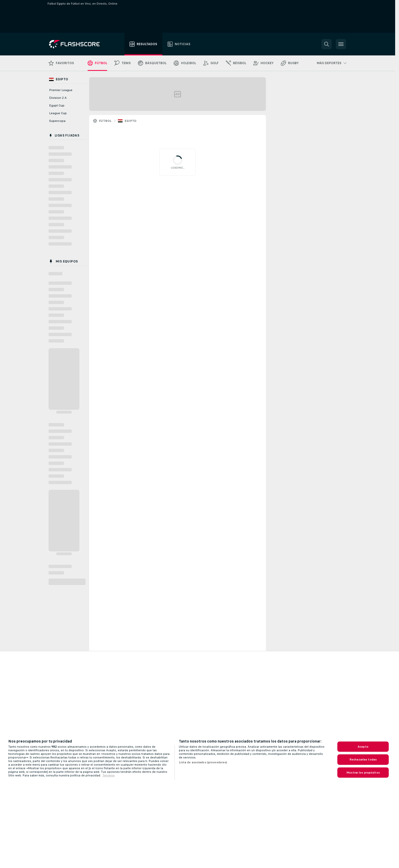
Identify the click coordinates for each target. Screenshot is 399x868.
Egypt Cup (57, 105)
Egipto (131, 121)
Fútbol (105, 121)
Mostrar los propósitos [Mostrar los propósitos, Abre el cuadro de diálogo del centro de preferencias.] (363, 773)
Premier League (61, 90)
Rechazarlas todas (363, 759)
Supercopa (57, 121)
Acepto (363, 747)
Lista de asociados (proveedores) (203, 762)
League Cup (58, 113)
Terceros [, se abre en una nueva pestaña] (108, 775)
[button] (327, 44)
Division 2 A (58, 98)
